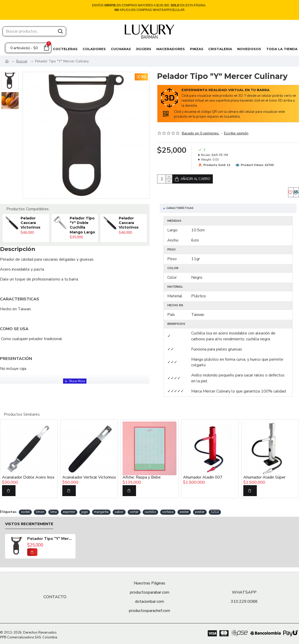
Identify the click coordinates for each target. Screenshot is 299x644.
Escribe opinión (236, 133)
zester (184, 511)
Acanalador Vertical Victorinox (89, 476)
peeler (200, 511)
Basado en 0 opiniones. (201, 133)
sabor (119, 511)
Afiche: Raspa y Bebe (142, 476)
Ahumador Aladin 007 (203, 476)
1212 (215, 511)
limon (40, 511)
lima (54, 511)
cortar (134, 511)
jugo (85, 511)
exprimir (69, 511)
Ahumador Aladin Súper (264, 476)
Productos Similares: (22, 413)
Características (180, 213)
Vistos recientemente (29, 523)
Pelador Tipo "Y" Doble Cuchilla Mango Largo (82, 225)
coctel (25, 511)
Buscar (22, 61)
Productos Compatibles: (28, 209)
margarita (101, 511)
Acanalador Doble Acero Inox (28, 476)
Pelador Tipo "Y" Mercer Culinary (50, 538)
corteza (168, 511)
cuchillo (150, 511)
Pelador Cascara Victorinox (31, 223)
